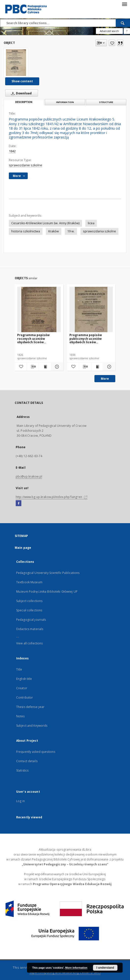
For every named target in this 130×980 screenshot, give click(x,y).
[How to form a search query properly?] (127, 31)
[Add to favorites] (112, 43)
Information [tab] (65, 102)
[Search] (123, 23)
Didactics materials (30, 629)
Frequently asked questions (36, 752)
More (105, 379)
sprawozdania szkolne (99, 231)
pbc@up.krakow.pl (29, 476)
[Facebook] (19, 503)
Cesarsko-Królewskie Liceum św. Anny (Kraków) (45, 223)
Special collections (29, 610)
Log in (20, 801)
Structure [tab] (106, 102)
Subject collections (29, 601)
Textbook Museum (29, 582)
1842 (12, 151)
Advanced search (109, 31)
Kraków (54, 231)
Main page (23, 548)
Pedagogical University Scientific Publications (48, 573)
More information (76, 968)
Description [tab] (24, 102)
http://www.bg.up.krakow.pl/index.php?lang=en (52, 497)
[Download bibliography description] (33, 367)
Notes (20, 716)
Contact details (27, 761)
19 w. (71, 231)
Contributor (25, 697)
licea (91, 223)
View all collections (29, 643)
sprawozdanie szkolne (26, 165)
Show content (22, 81)
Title (19, 669)
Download (20, 93)
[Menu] (124, 4)
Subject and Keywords (32, 726)
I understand (105, 968)
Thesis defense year (30, 707)
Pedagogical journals (31, 620)
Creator (22, 688)
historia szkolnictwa (26, 231)
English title (24, 679)
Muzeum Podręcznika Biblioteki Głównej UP (47, 592)
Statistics (22, 770)
